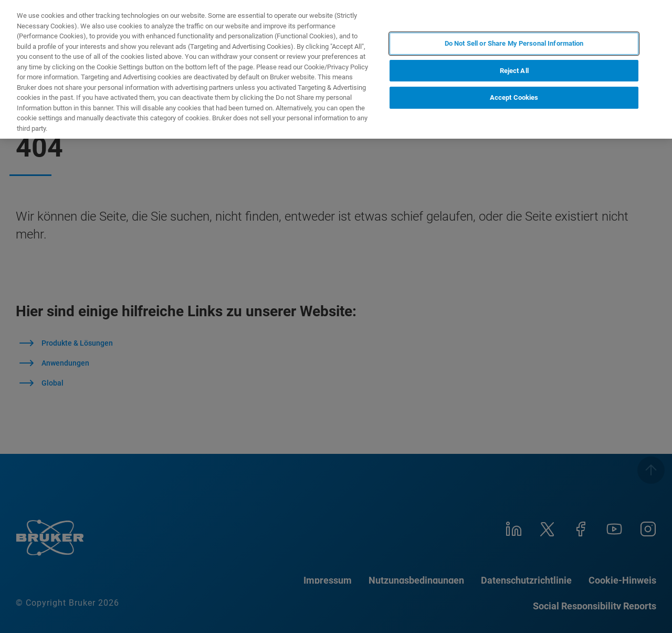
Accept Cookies (514, 97)
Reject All (514, 71)
